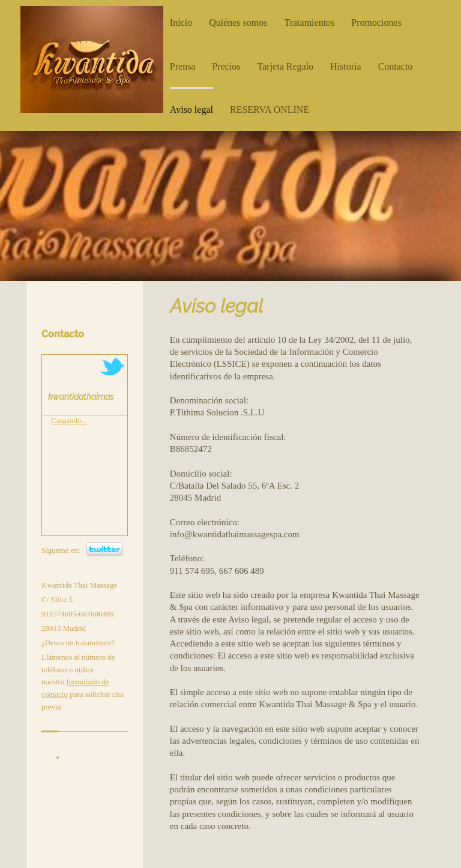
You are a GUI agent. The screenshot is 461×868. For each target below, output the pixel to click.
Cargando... (69, 420)
